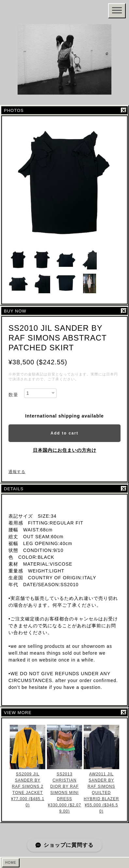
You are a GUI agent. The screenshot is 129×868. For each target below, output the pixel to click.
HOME (11, 863)
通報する (17, 472)
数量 (13, 395)
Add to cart (64, 433)
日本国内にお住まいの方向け (65, 450)
